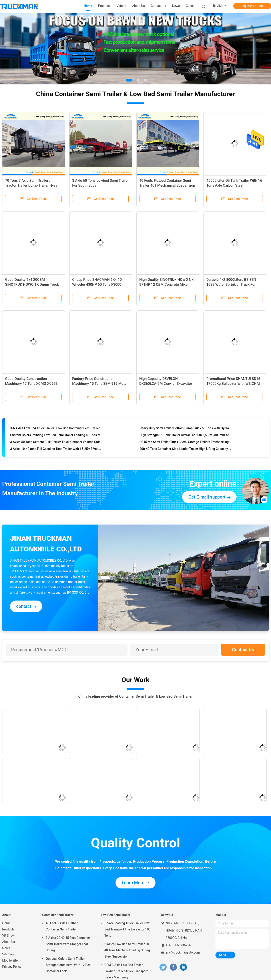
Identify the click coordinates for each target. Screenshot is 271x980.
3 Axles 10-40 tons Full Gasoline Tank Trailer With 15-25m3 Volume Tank (57, 450)
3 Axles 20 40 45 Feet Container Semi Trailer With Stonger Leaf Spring (68, 944)
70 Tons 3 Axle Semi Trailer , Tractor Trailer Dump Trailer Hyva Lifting (31, 185)
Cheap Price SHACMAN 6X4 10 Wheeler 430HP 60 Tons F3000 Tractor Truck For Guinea (97, 284)
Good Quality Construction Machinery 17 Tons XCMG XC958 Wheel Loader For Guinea (31, 384)
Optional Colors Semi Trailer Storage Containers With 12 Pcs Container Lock (68, 965)
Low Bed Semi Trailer (116, 915)
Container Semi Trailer (58, 915)
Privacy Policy (12, 967)
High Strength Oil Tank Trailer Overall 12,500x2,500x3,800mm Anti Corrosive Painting (186, 436)
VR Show (8, 936)
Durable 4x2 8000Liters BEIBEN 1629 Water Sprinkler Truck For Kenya (231, 284)
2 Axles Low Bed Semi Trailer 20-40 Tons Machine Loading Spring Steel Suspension (127, 950)
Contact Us (243, 650)
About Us (9, 942)
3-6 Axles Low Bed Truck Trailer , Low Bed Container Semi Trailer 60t (57, 429)
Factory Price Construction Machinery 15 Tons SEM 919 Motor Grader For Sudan (100, 384)
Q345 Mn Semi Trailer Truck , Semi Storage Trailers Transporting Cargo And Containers (186, 443)
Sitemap (8, 954)
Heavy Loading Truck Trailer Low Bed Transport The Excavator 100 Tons (128, 929)
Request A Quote (252, 6)
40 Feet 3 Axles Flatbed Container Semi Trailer (62, 926)
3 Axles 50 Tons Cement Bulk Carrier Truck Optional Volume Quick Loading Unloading (57, 443)
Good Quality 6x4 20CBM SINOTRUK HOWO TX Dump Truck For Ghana (32, 284)
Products (8, 929)
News (6, 948)
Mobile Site (10, 960)
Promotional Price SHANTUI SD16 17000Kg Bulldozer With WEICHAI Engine (233, 384)
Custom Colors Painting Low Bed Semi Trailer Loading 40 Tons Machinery (57, 436)
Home (6, 923)
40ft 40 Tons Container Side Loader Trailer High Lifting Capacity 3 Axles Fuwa (186, 450)
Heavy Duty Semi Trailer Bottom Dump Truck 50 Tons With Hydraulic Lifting (186, 429)
